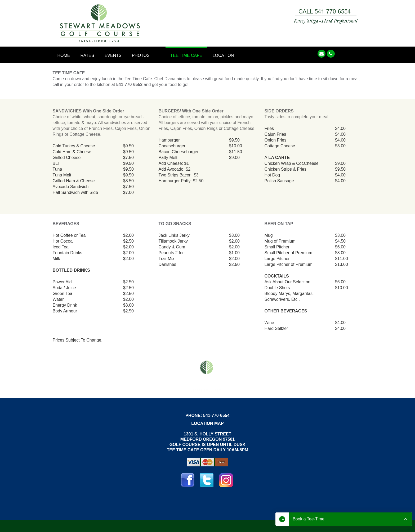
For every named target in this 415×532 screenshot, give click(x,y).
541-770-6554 (216, 415)
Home (64, 55)
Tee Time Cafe (186, 55)
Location (223, 55)
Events (113, 55)
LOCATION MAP (207, 423)
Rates (87, 55)
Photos (141, 55)
